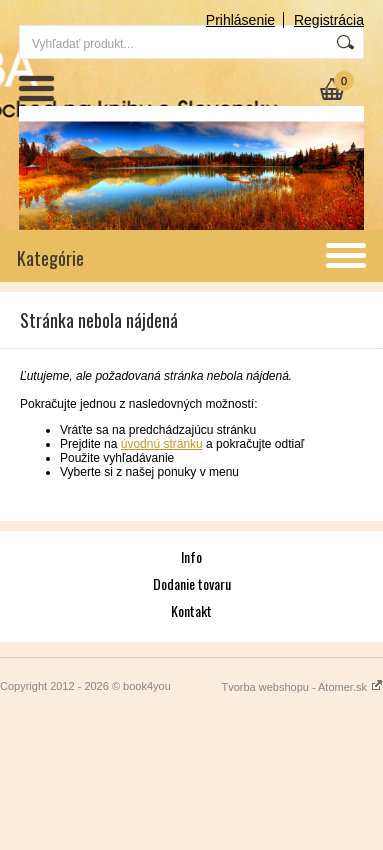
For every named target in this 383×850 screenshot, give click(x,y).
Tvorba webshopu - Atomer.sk (302, 687)
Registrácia (329, 20)
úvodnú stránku (162, 444)
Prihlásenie (240, 20)
